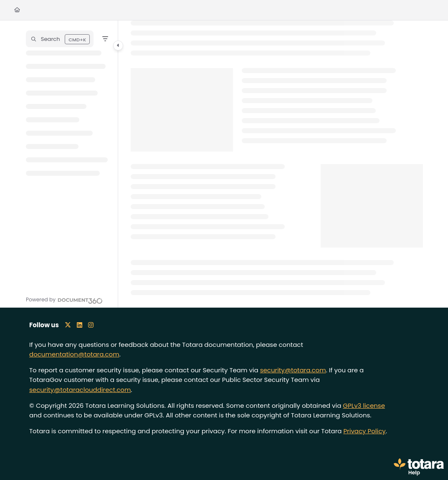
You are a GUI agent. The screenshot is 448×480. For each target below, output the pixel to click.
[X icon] (68, 325)
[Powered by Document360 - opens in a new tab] (64, 300)
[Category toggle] (118, 45)
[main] (277, 164)
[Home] (17, 10)
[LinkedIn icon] (80, 325)
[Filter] (105, 39)
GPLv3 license (364, 405)
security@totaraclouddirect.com (80, 390)
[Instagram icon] (91, 325)
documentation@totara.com (74, 354)
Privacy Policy (364, 431)
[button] (60, 39)
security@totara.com (293, 370)
